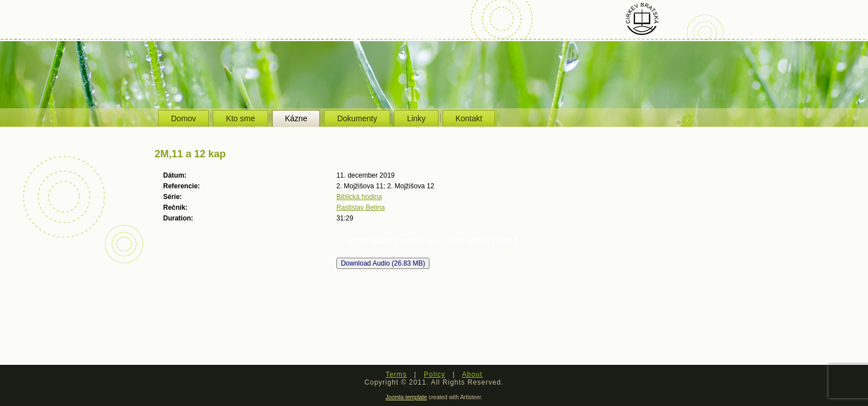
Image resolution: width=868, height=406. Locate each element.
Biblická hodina (359, 197)
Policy (435, 374)
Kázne (296, 118)
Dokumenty (357, 118)
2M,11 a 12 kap (190, 154)
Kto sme (240, 118)
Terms (396, 374)
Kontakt (469, 118)
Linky (416, 118)
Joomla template (406, 397)
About (472, 374)
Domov (183, 118)
